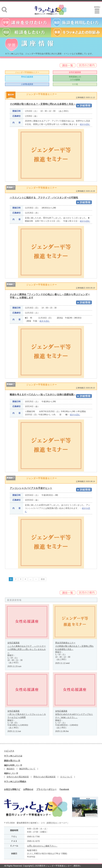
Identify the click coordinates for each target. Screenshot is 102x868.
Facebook (64, 789)
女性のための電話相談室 (18, 777)
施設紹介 (11, 769)
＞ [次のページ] (36, 579)
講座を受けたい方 (12, 761)
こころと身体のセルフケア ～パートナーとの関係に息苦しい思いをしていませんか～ (27, 649)
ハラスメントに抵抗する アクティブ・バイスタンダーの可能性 (44, 198)
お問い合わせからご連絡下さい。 (42, 846)
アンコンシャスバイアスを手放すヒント (31, 488)
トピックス (9, 751)
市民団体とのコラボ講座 (75, 78)
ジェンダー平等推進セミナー (27, 72)
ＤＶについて (66, 777)
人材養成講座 (27, 84)
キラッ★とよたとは (13, 756)
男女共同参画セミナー (65, 643)
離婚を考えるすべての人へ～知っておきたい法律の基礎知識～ (43, 394)
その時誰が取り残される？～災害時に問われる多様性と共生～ (43, 104)
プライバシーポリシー (46, 789)
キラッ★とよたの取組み (15, 781)
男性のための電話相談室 (44, 777)
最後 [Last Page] (43, 579)
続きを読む (85, 124)
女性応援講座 (75, 72)
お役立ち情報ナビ (12, 789)
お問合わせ (28, 789)
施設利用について (27, 769)
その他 (75, 84)
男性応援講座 (27, 77)
